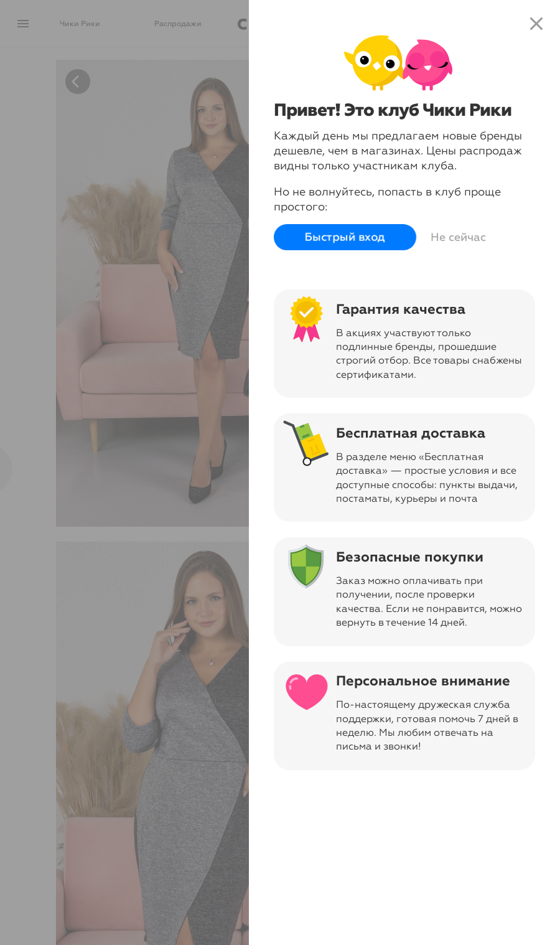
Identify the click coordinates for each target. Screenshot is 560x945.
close (536, 24)
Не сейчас (458, 237)
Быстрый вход (345, 237)
